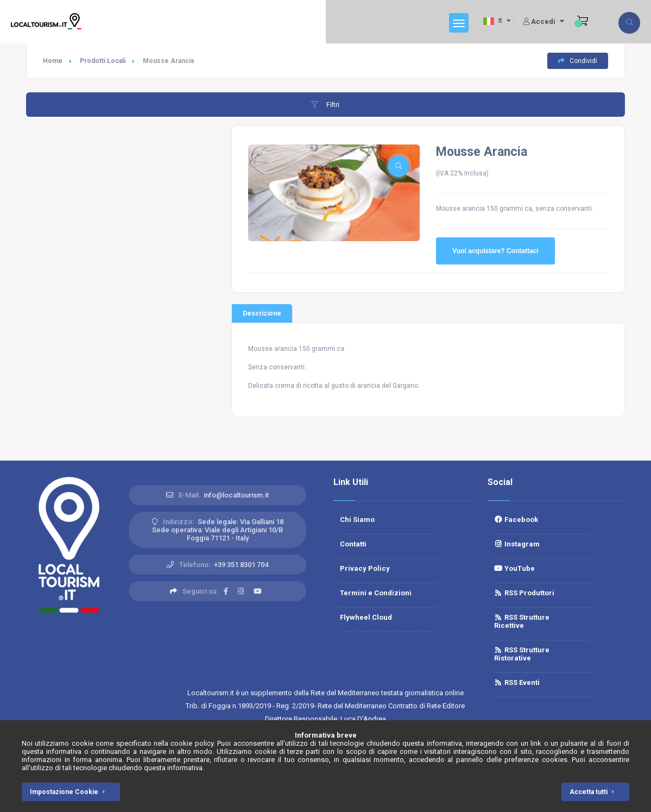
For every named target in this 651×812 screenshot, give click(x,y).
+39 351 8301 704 (241, 565)
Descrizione (262, 313)
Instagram (517, 544)
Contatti (353, 544)
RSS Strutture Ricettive (522, 621)
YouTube (514, 568)
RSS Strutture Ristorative (522, 654)
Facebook (516, 520)
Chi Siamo (357, 520)
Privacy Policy (365, 568)
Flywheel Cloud (366, 617)
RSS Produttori (524, 593)
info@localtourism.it (236, 495)
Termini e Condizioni (376, 593)
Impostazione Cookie (69, 792)
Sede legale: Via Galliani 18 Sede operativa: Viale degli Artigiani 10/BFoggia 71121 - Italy (218, 530)
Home (53, 61)
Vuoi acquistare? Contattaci (495, 251)
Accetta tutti (594, 792)
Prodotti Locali (103, 61)
